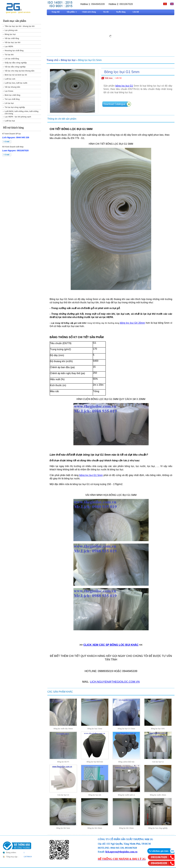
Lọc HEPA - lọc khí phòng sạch (18, 117)
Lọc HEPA (9, 47)
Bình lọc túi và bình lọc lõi (16, 75)
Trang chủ (52, 60)
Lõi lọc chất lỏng (12, 59)
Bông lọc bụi (10, 34)
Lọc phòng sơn (11, 30)
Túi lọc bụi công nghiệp (15, 107)
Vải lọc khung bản (12, 87)
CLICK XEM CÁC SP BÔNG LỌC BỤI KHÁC (111, 645)
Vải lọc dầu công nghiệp (15, 67)
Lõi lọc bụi (9, 103)
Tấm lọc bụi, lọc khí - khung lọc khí (20, 26)
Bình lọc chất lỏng (12, 95)
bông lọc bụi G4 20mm (132, 323)
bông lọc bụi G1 (124, 86)
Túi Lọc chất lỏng (12, 99)
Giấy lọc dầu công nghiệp (16, 63)
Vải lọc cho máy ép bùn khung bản (20, 71)
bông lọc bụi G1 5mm (91, 475)
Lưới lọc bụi (10, 121)
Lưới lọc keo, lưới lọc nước (16, 83)
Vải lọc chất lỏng (12, 38)
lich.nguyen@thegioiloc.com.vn (121, 852)
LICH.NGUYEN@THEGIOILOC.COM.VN (115, 682)
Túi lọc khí (9, 55)
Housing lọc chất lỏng (14, 51)
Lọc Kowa (9, 91)
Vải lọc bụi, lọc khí (12, 42)
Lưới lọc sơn (10, 79)
